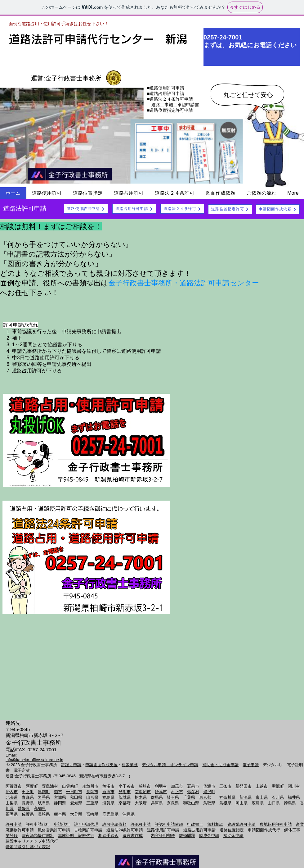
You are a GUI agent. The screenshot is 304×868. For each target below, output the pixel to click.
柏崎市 (145, 786)
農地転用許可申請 (276, 824)
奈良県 (173, 803)
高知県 (40, 809)
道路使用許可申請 (163, 830)
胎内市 (12, 792)
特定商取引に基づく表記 (28, 847)
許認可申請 (71, 765)
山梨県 (12, 803)
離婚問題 (187, 836)
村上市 (177, 792)
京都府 (125, 803)
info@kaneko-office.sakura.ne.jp (34, 760)
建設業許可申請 (241, 824)
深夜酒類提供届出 (38, 836)
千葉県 (189, 797)
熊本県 (60, 814)
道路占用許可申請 (199, 830)
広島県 (258, 803)
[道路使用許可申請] (86, 209)
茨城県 (125, 797)
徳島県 (290, 803)
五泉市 (193, 786)
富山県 (262, 797)
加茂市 (177, 786)
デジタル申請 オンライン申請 (170, 765)
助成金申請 (209, 836)
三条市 (225, 786)
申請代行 (62, 824)
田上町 (28, 792)
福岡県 (12, 814)
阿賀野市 (14, 786)
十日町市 (74, 792)
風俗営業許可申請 (54, 830)
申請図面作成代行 (264, 830)
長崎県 (44, 814)
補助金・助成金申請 (220, 765)
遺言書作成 (133, 836)
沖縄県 (129, 814)
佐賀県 (28, 814)
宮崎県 (92, 814)
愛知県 (76, 803)
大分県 (76, 814)
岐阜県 (44, 803)
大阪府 (141, 803)
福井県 (294, 797)
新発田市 (244, 786)
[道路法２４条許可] (182, 209)
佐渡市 (209, 786)
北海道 (12, 797)
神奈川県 (227, 797)
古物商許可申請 (88, 830)
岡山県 (241, 803)
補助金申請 (233, 836)
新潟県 (246, 797)
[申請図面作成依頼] (278, 209)
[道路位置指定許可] (230, 209)
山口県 (274, 803)
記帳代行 (86, 836)
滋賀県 (108, 803)
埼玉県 (173, 797)
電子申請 (251, 765)
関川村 (294, 786)
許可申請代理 (86, 824)
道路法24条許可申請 (125, 830)
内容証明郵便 (163, 836)
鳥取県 (209, 803)
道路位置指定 (232, 830)
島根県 (225, 803)
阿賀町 (32, 786)
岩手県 (44, 797)
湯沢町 (209, 792)
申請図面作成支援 (101, 765)
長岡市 (92, 792)
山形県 (92, 797)
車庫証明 (68, 836)
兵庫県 (157, 803)
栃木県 (141, 797)
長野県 (28, 803)
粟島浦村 (50, 786)
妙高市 (161, 792)
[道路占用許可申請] (134, 209)
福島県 (108, 797)
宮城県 (60, 797)
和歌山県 (191, 803)
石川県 (278, 797)
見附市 (125, 792)
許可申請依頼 (114, 824)
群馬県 (157, 797)
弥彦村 (193, 792)
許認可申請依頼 (169, 824)
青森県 (28, 797)
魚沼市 (108, 786)
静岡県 (60, 803)
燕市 (58, 792)
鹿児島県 (110, 814)
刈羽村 (161, 786)
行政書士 (195, 824)
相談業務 (130, 765)
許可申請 (14, 824)
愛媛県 (24, 809)
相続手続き (108, 836)
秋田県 (76, 797)
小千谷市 (127, 786)
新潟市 (108, 792)
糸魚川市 (90, 786)
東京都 (205, 797)
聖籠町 (278, 786)
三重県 (92, 803)
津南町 (44, 792)
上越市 (262, 786)
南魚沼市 (143, 792)
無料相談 (215, 824)
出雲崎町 (70, 786)
